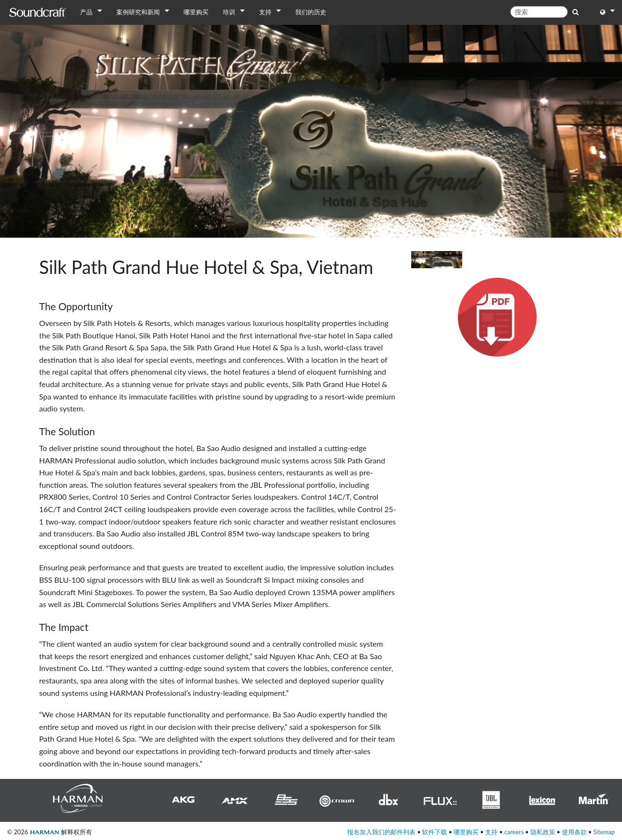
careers (514, 832)
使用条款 (574, 832)
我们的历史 (311, 12)
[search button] (575, 11)
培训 (229, 12)
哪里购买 (196, 12)
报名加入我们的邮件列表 (381, 832)
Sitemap (604, 832)
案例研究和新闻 (138, 12)
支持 (265, 12)
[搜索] (539, 12)
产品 (86, 12)
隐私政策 (543, 832)
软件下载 (435, 832)
